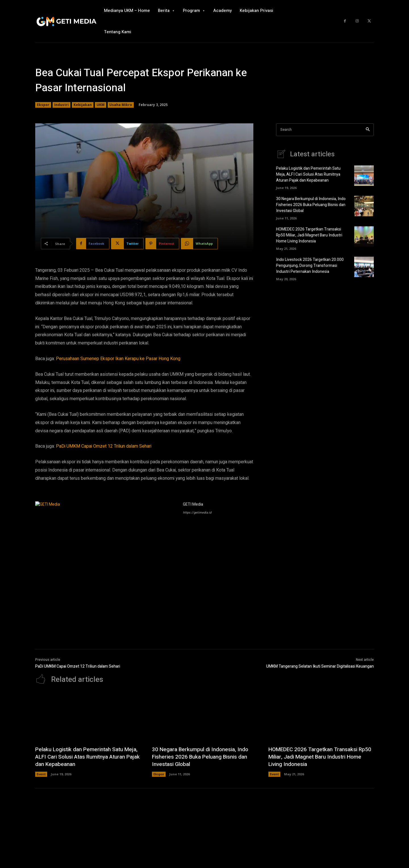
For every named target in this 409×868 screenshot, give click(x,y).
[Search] (368, 130)
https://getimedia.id (197, 513)
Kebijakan (83, 105)
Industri (61, 105)
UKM (101, 105)
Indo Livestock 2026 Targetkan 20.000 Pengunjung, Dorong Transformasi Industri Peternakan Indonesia (310, 266)
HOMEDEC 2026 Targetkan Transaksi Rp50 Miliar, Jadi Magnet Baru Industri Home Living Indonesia (309, 235)
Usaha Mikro (121, 105)
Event (41, 774)
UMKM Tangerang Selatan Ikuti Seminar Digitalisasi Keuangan (320, 666)
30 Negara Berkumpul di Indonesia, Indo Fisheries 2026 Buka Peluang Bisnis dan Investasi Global (311, 205)
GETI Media (193, 504)
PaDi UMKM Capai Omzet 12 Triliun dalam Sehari (104, 446)
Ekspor (43, 105)
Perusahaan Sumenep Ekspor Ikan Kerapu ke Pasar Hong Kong (118, 359)
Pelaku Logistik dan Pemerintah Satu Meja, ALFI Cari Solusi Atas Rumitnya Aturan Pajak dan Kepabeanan (308, 174)
